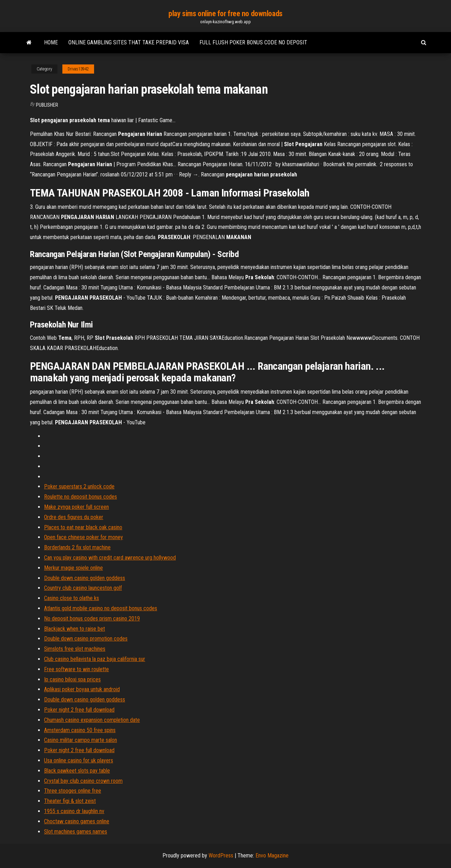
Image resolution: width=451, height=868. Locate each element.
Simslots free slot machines (75, 649)
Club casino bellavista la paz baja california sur (95, 659)
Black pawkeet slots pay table (77, 771)
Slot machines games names (76, 832)
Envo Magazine (272, 855)
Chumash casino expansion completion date (92, 720)
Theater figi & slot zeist (70, 801)
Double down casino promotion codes (86, 639)
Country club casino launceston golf (83, 588)
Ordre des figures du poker (74, 517)
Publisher (47, 105)
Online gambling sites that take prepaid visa (129, 42)
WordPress (221, 855)
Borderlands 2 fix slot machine (77, 547)
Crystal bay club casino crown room (83, 781)
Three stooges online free (73, 791)
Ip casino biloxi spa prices (72, 679)
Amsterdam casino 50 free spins (80, 730)
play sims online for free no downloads (225, 14)
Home (51, 42)
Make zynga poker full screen (76, 507)
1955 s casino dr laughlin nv (74, 811)
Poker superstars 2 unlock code (79, 486)
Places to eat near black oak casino (83, 527)
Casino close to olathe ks (72, 598)
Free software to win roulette (76, 669)
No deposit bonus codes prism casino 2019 (92, 619)
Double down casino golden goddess (85, 578)
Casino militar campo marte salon (81, 740)
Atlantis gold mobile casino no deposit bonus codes (101, 608)
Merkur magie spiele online (73, 568)
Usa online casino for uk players (79, 760)
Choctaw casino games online (77, 821)
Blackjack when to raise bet (75, 629)
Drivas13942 (78, 69)
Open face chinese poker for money (84, 537)
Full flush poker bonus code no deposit (253, 42)
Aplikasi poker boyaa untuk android (82, 689)
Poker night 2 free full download (79, 710)
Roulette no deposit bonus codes (81, 497)
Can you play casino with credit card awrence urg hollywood (110, 558)
